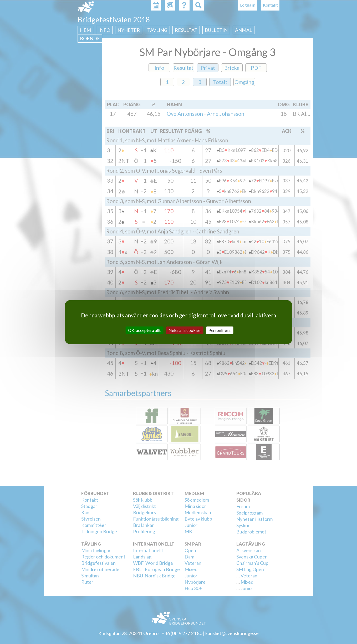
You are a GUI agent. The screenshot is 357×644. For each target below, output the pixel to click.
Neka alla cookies (185, 330)
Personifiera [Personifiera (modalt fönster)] (220, 330)
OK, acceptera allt (144, 330)
